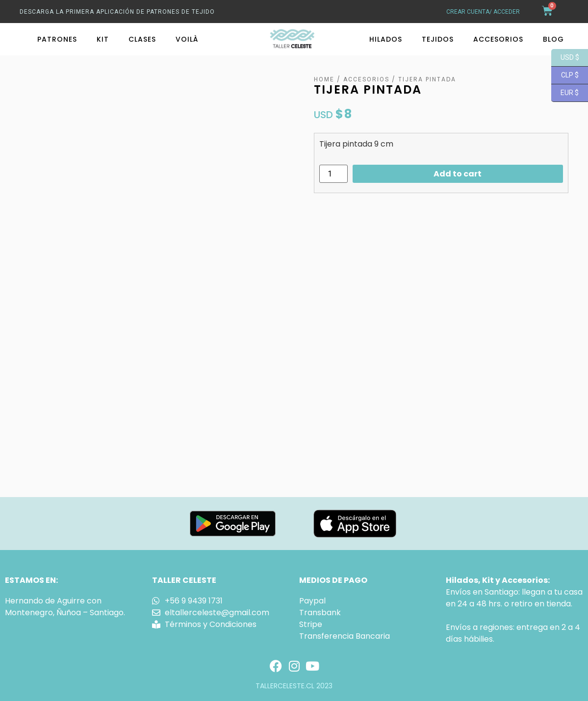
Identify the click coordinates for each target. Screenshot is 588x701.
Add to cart (458, 174)
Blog (553, 39)
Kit (103, 39)
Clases (142, 39)
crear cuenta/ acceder (483, 12)
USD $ (565, 58)
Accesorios (498, 39)
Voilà (187, 39)
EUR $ (565, 93)
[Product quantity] (333, 174)
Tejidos (438, 39)
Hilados (386, 39)
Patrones (57, 39)
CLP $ (565, 75)
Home (324, 79)
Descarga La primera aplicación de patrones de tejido (117, 12)
